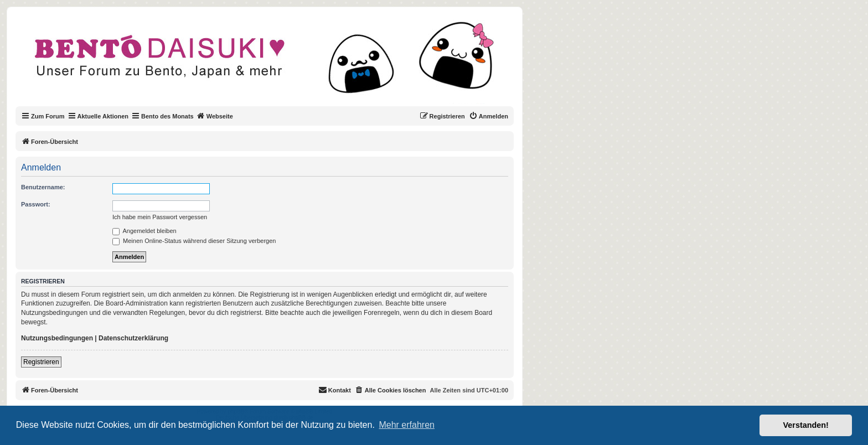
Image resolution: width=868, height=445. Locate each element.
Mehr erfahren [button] (407, 425)
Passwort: (36, 204)
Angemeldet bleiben (144, 231)
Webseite (215, 116)
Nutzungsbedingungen (57, 338)
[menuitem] (489, 116)
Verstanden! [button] (806, 425)
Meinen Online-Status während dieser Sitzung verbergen (194, 241)
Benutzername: (43, 187)
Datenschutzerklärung (133, 338)
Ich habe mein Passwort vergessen (160, 217)
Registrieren (41, 362)
